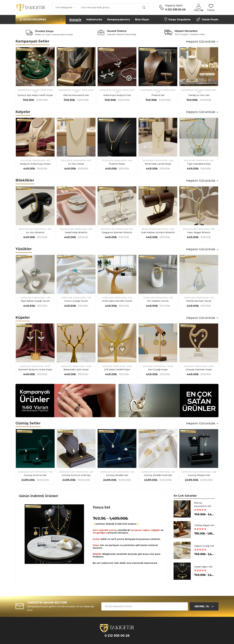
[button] (41, 20)
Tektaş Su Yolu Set (199, 95)
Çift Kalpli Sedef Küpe (117, 369)
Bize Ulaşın (142, 19)
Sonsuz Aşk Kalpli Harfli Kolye (35, 95)
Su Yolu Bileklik (35, 232)
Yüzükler (26, 298)
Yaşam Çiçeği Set (204, 546)
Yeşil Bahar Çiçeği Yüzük (35, 301)
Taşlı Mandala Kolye (199, 164)
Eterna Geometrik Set (76, 95)
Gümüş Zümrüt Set (35, 475)
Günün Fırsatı (207, 20)
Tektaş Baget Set (204, 525)
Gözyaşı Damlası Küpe (199, 369)
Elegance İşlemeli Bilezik (117, 232)
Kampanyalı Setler (28, 90)
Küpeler (25, 366)
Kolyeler (26, 161)
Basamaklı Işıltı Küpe (76, 369)
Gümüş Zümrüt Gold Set (76, 475)
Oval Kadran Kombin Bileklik (158, 232)
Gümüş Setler (26, 472)
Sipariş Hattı (174, 5)
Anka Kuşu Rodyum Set (117, 95)
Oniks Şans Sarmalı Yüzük (117, 301)
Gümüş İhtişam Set (199, 475)
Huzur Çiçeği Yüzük (76, 301)
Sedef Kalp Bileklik (76, 232)
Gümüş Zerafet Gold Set (158, 475)
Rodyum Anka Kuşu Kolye (35, 164)
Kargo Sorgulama (177, 19)
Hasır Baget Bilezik (199, 232)
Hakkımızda (94, 19)
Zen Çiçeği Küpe (158, 369)
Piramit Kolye (117, 164)
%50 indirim (25, 49)
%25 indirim (25, 120)
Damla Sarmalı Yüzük (199, 301)
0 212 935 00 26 (175, 9)
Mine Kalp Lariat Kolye (158, 164)
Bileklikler (26, 229)
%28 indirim (25, 431)
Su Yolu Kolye (76, 164)
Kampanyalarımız (119, 19)
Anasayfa (75, 19)
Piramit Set (158, 95)
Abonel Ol (202, 606)
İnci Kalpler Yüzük (158, 301)
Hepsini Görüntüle (202, 41)
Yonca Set (101, 507)
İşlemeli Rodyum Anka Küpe (35, 369)
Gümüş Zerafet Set (117, 475)
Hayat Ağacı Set (203, 567)
